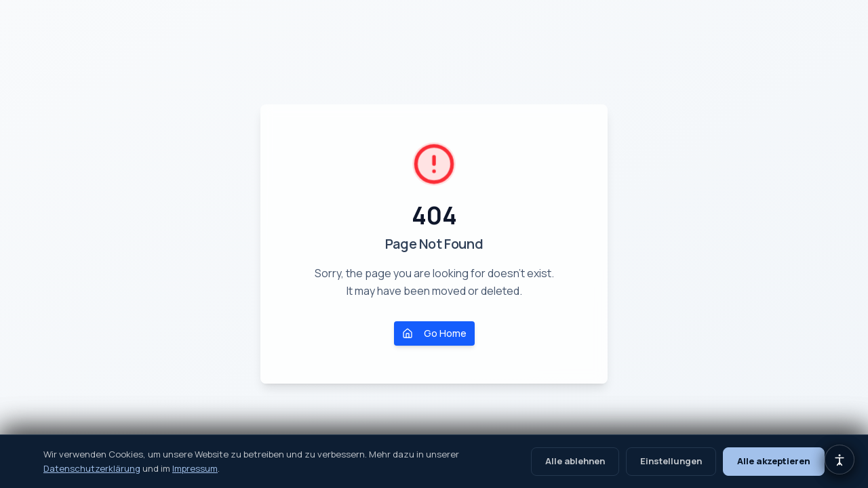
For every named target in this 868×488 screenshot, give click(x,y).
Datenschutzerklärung (92, 468)
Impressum (195, 468)
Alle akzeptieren (774, 461)
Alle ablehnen (575, 461)
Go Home (434, 333)
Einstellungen (671, 461)
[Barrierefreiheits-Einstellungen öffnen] (840, 460)
